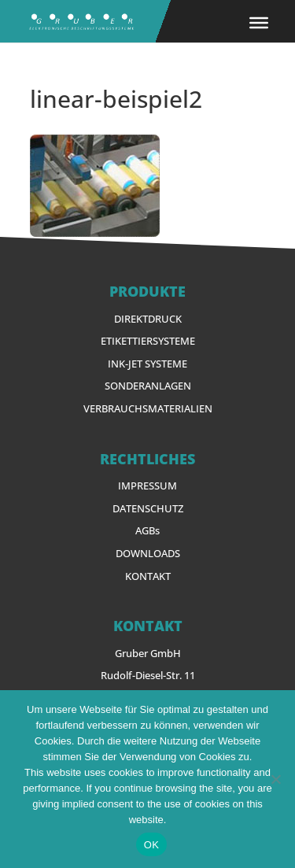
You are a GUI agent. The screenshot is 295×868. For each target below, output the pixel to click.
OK (151, 845)
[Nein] (275, 779)
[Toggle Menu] (259, 23)
